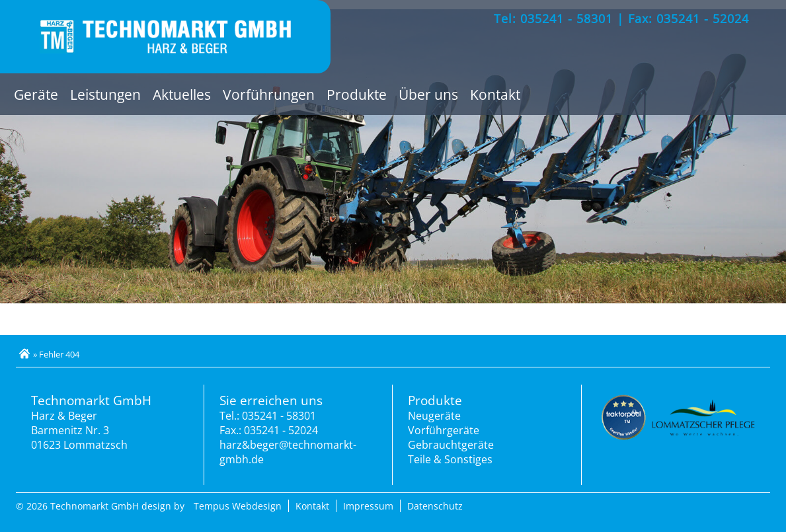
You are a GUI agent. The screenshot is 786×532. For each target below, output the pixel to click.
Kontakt (495, 94)
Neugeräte (434, 416)
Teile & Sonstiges (450, 459)
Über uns (428, 94)
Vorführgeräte (444, 430)
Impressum (368, 506)
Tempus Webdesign (238, 506)
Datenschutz (435, 506)
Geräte (36, 94)
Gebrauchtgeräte (451, 445)
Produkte (357, 94)
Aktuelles (182, 94)
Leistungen (105, 94)
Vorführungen (269, 94)
